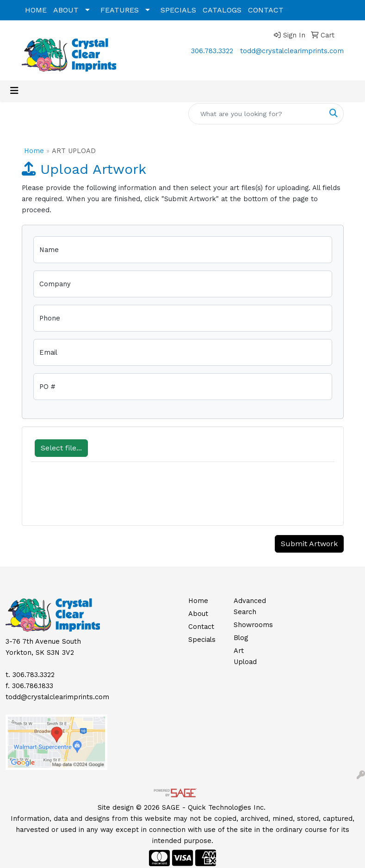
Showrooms (251, 625)
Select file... (61, 448)
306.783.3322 (212, 51)
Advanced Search (250, 606)
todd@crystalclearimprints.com (292, 51)
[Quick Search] (256, 114)
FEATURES (120, 10)
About (198, 614)
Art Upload (245, 656)
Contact (201, 627)
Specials (202, 640)
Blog (241, 638)
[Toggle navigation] (14, 91)
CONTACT (266, 10)
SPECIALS (178, 10)
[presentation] (101, 499)
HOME (36, 10)
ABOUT (66, 10)
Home (34, 151)
